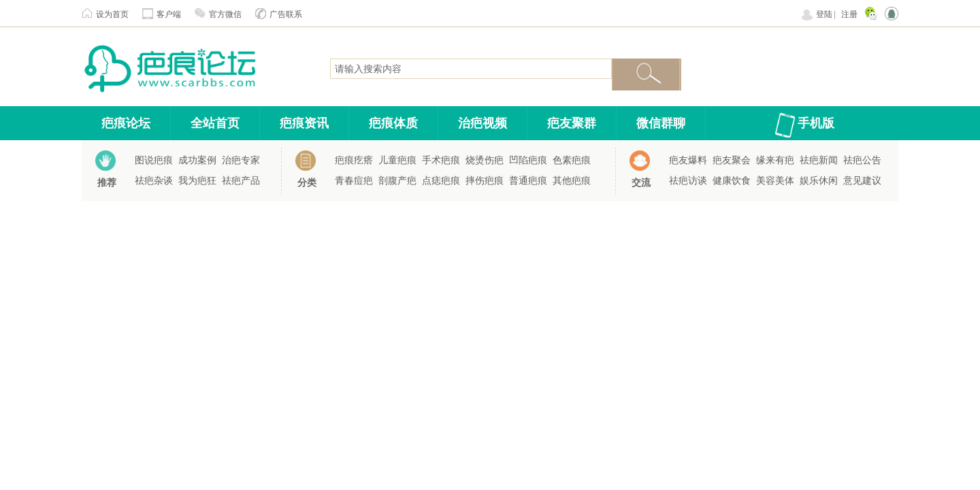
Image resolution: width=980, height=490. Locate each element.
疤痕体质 (393, 123)
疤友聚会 (732, 160)
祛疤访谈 (688, 181)
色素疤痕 (572, 160)
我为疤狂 (197, 181)
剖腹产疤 (397, 181)
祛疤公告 (862, 160)
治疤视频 (483, 123)
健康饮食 (732, 181)
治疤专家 (241, 160)
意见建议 (862, 181)
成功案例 (197, 160)
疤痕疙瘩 (354, 160)
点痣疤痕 (441, 181)
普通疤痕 (528, 181)
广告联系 (286, 14)
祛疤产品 (241, 181)
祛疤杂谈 (154, 181)
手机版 (816, 123)
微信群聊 (661, 123)
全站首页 (215, 123)
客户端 (169, 14)
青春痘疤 (354, 181)
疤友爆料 (688, 160)
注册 (849, 14)
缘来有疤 (775, 160)
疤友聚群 (572, 123)
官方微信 (225, 14)
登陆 (824, 14)
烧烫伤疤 (485, 160)
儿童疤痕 (397, 160)
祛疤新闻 (819, 160)
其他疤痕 (572, 181)
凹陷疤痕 (528, 160)
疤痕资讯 (304, 123)
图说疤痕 (154, 160)
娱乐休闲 (819, 181)
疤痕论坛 (126, 123)
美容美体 (775, 181)
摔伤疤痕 (485, 181)
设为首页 (112, 14)
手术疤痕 (441, 160)
